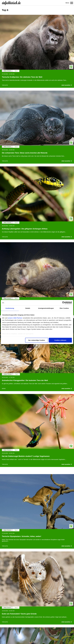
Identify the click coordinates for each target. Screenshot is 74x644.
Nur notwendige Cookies (37, 340)
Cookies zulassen (60, 340)
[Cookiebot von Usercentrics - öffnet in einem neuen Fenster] (64, 303)
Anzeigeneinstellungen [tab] (46, 308)
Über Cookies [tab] (64, 308)
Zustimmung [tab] (10, 308)
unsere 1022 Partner (15, 318)
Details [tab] (28, 308)
